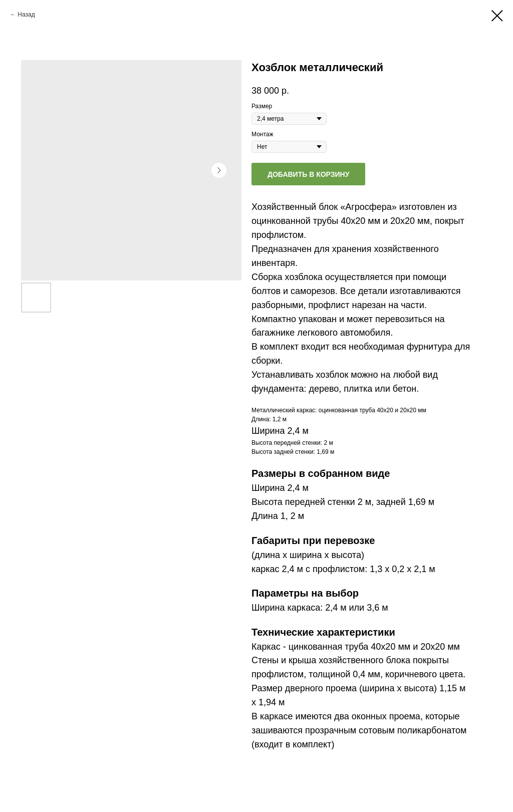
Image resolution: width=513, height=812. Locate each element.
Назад (26, 15)
